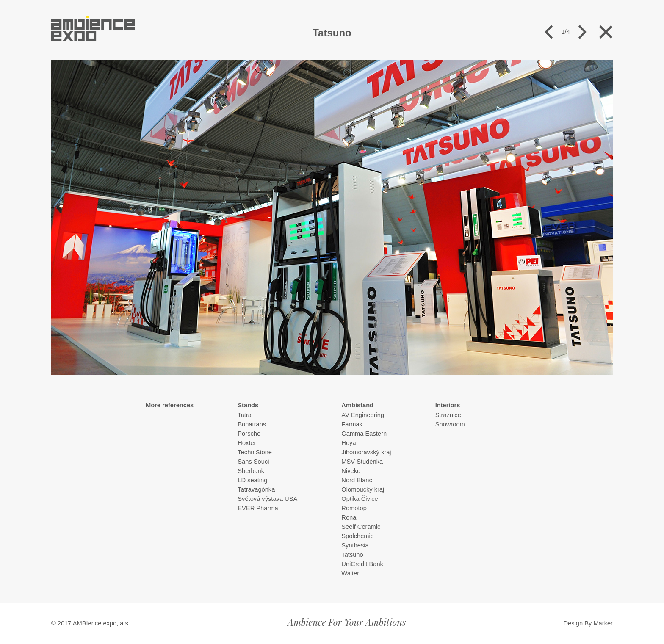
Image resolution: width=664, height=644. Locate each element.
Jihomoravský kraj (366, 452)
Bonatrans (252, 424)
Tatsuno (352, 555)
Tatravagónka (256, 489)
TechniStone (255, 452)
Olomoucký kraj (363, 489)
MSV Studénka (362, 462)
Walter (350, 573)
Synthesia (355, 545)
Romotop (354, 508)
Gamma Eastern (364, 434)
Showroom (450, 424)
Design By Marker (588, 623)
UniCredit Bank (362, 564)
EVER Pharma (258, 508)
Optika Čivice (360, 499)
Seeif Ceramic (361, 527)
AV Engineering (363, 415)
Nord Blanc (357, 480)
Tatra (245, 415)
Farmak (352, 424)
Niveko (351, 471)
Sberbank (251, 471)
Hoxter (247, 443)
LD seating (252, 480)
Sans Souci (253, 462)
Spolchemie (358, 536)
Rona (349, 517)
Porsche (249, 434)
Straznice (448, 415)
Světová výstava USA (267, 499)
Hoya (349, 443)
